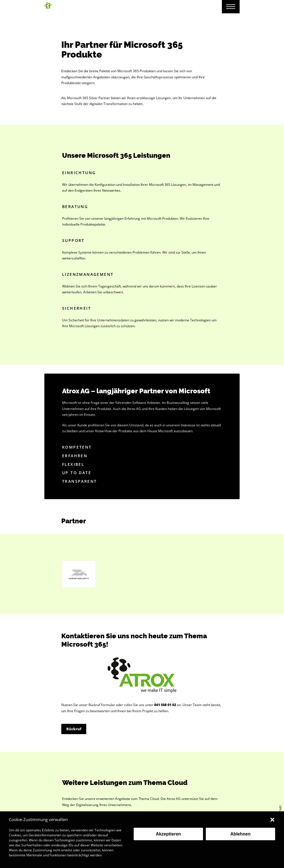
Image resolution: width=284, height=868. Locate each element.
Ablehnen (241, 834)
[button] (272, 820)
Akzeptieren (168, 834)
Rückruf (74, 729)
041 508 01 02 (165, 705)
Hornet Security (79, 574)
